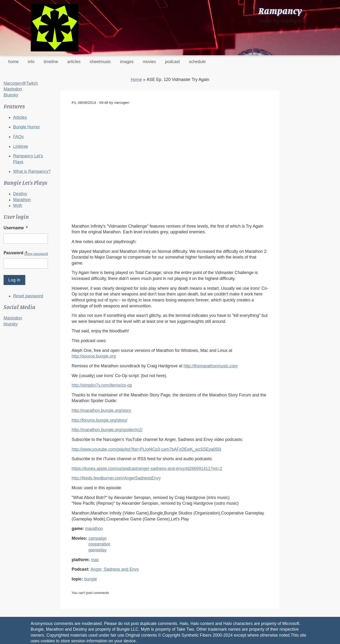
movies (149, 62)
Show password (36, 254)
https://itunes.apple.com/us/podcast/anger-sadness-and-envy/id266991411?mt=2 (147, 469)
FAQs (18, 137)
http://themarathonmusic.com (211, 366)
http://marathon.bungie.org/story (101, 410)
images (127, 62)
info (31, 62)
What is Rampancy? (32, 171)
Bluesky (11, 95)
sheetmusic (100, 62)
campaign (97, 538)
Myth (18, 205)
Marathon (22, 200)
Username (16, 228)
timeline (51, 62)
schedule (197, 62)
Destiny (20, 194)
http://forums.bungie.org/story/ (100, 420)
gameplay (97, 550)
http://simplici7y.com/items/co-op (102, 385)
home (13, 62)
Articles (20, 117)
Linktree (21, 146)
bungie (91, 579)
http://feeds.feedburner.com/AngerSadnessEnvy (116, 478)
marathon (94, 529)
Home (136, 80)
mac (95, 560)
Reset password (28, 296)
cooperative (99, 544)
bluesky (11, 324)
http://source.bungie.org (94, 356)
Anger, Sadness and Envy (115, 569)
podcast (173, 62)
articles (74, 62)
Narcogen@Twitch (21, 83)
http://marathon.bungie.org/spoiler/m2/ (107, 430)
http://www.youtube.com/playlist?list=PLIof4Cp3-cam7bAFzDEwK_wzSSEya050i (146, 449)
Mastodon (13, 89)
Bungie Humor (26, 127)
